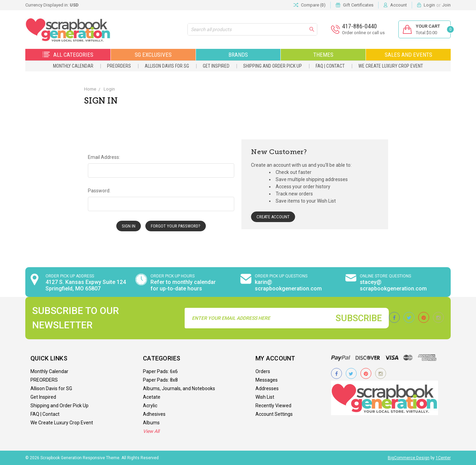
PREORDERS (119, 66)
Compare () (309, 5)
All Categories (68, 55)
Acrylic (150, 406)
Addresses (267, 388)
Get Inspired (216, 66)
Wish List (265, 397)
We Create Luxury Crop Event (391, 66)
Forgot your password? (176, 226)
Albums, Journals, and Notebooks (179, 388)
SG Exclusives (153, 55)
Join (446, 5)
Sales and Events (408, 55)
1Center (443, 458)
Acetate (152, 397)
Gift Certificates (358, 5)
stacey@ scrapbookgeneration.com (393, 285)
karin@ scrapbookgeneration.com (288, 285)
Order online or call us (363, 33)
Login (429, 5)
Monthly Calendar (73, 66)
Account (399, 5)
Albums (151, 423)
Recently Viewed (273, 406)
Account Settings (274, 414)
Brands (238, 55)
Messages (267, 380)
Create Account (273, 217)
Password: (99, 191)
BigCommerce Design (409, 458)
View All (151, 431)
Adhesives (154, 414)
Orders (263, 371)
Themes (323, 55)
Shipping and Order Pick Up (273, 66)
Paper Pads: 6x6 (160, 371)
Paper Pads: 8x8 (160, 380)
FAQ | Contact (330, 66)
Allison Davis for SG (167, 66)
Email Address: (104, 157)
